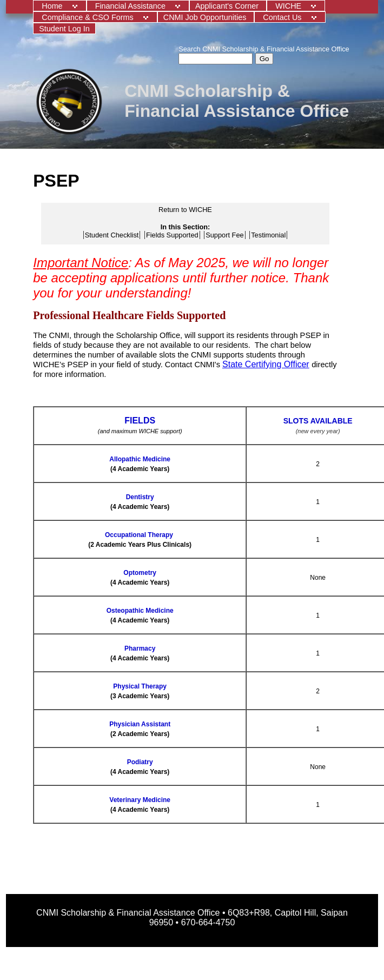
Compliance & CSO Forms (89, 17)
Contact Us (283, 17)
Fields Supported (172, 235)
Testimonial (268, 235)
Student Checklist (112, 235)
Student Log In (64, 29)
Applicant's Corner (228, 6)
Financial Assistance (131, 6)
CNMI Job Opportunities (206, 17)
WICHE (289, 6)
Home (53, 6)
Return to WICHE (185, 210)
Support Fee (224, 235)
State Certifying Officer (266, 364)
